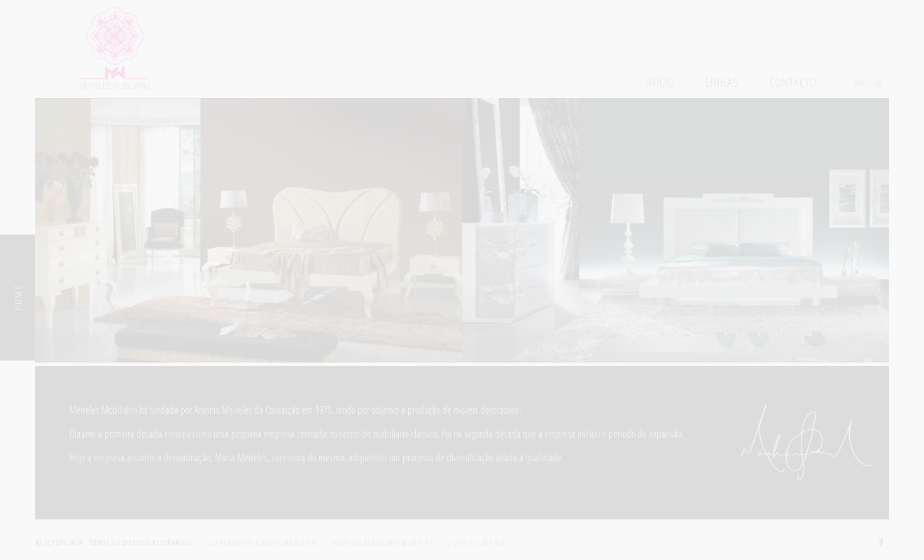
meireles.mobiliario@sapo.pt (383, 542)
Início (661, 82)
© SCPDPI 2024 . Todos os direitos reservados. (114, 542)
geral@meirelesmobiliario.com (262, 542)
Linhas (722, 82)
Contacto (793, 82)
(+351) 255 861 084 (476, 542)
